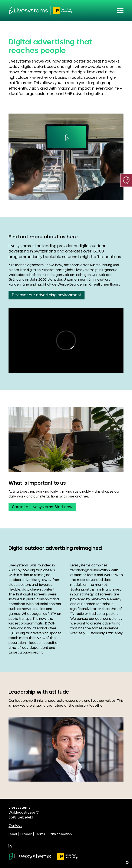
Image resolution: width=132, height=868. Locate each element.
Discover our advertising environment (47, 295)
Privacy (26, 834)
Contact (15, 826)
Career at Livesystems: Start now (42, 507)
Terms (40, 834)
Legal (13, 834)
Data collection (60, 834)
